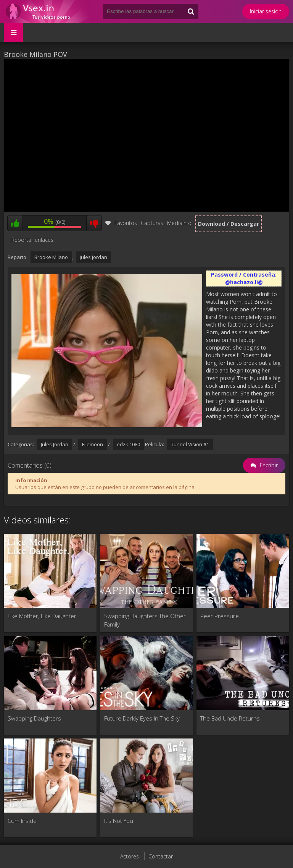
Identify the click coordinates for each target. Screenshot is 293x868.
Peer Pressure (220, 616)
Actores (130, 856)
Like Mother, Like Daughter (42, 616)
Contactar (161, 856)
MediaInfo (179, 223)
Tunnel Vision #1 (190, 444)
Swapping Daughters (34, 718)
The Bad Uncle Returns (230, 718)
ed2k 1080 (128, 444)
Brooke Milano (51, 257)
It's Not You (119, 821)
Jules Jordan (93, 257)
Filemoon (93, 444)
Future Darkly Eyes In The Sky (142, 718)
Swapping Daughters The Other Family (145, 620)
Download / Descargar (229, 224)
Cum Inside (22, 821)
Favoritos (121, 223)
